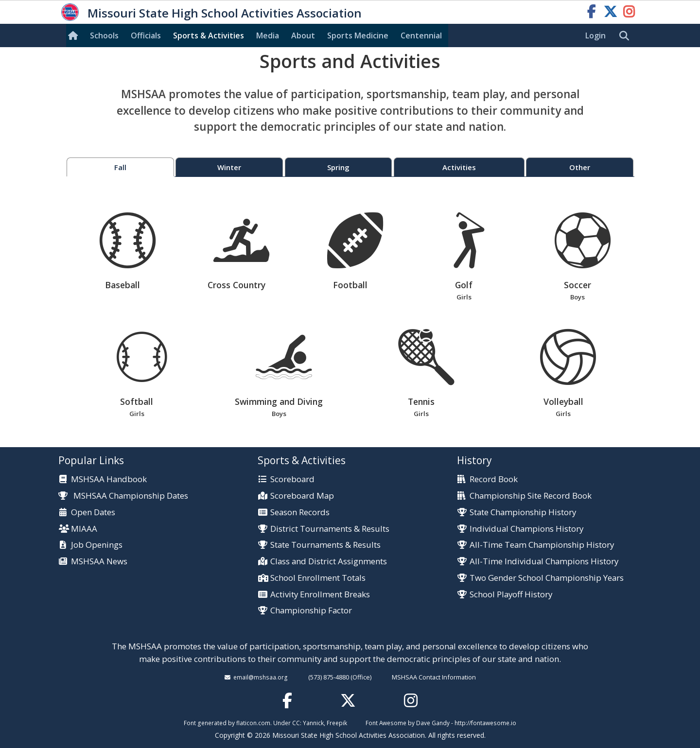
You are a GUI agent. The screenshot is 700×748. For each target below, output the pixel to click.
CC (296, 723)
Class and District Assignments (329, 562)
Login (595, 35)
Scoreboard (292, 479)
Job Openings (97, 545)
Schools (104, 35)
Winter (229, 167)
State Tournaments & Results (325, 545)
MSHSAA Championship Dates (123, 496)
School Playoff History (511, 595)
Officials (146, 35)
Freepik (337, 723)
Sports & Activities (209, 35)
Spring (338, 167)
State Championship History (523, 513)
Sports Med (358, 35)
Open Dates (93, 513)
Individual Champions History (526, 529)
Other (580, 167)
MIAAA (84, 529)
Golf (464, 257)
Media (268, 35)
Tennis (421, 374)
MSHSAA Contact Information (434, 677)
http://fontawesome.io (485, 723)
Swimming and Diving (279, 374)
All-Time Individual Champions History (544, 562)
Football (355, 252)
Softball (137, 374)
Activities (459, 167)
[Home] (75, 35)
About (303, 35)
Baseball (128, 252)
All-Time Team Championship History (542, 545)
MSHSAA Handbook (109, 479)
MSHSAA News (99, 562)
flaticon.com (253, 723)
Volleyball (563, 374)
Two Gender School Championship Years (547, 578)
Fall (120, 167)
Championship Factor (311, 611)
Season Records (300, 513)
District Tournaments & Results (330, 529)
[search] (627, 36)
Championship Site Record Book (531, 496)
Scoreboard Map (302, 496)
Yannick (313, 723)
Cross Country (241, 252)
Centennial (421, 35)
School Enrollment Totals (318, 578)
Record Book (494, 479)
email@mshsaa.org (261, 677)
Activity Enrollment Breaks (320, 595)
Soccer (578, 257)
